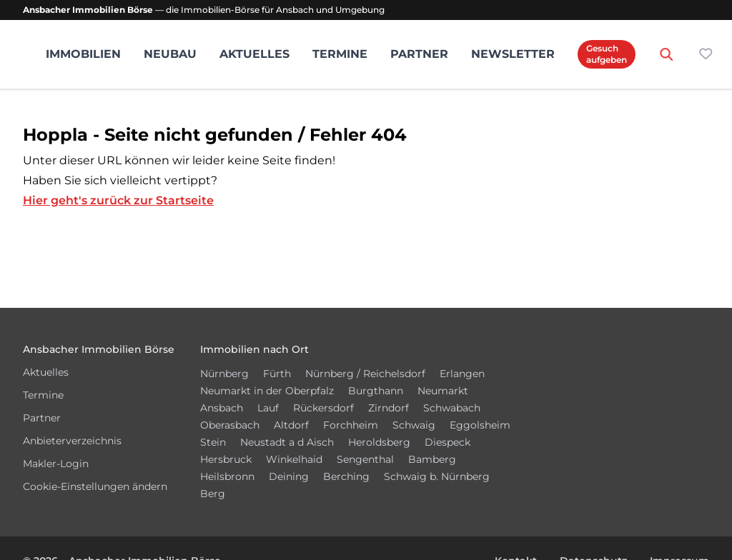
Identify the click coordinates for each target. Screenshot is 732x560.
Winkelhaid (294, 459)
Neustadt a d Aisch (287, 442)
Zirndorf (389, 408)
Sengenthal (365, 459)
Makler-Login (56, 464)
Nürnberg (224, 374)
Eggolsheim (480, 425)
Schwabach (452, 408)
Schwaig (414, 425)
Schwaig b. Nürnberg (437, 476)
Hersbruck (226, 459)
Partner (419, 54)
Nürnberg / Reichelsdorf (365, 374)
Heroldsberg (379, 442)
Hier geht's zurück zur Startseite (118, 200)
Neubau (170, 54)
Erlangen (462, 374)
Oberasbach (230, 425)
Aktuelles (254, 54)
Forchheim (351, 425)
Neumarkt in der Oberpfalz (267, 391)
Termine (340, 54)
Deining (289, 476)
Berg (213, 494)
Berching (346, 476)
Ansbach (222, 408)
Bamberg (432, 459)
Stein (213, 442)
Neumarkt (443, 391)
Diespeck (447, 442)
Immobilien (83, 54)
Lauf (268, 408)
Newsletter (513, 54)
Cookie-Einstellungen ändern (95, 486)
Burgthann (376, 391)
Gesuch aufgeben (607, 54)
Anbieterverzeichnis (72, 441)
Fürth (277, 374)
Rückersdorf (323, 408)
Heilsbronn (227, 476)
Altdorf (291, 425)
